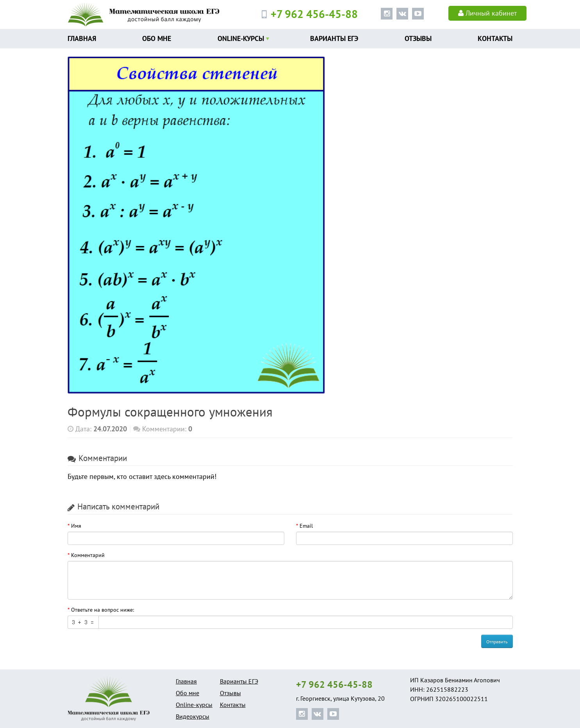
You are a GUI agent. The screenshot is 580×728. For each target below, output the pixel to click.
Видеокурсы (193, 716)
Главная (82, 38)
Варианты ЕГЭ (334, 38)
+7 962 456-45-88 (334, 685)
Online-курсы (241, 38)
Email (306, 526)
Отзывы (418, 38)
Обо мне (157, 38)
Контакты (495, 38)
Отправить (497, 642)
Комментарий (88, 555)
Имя (76, 526)
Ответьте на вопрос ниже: (103, 610)
